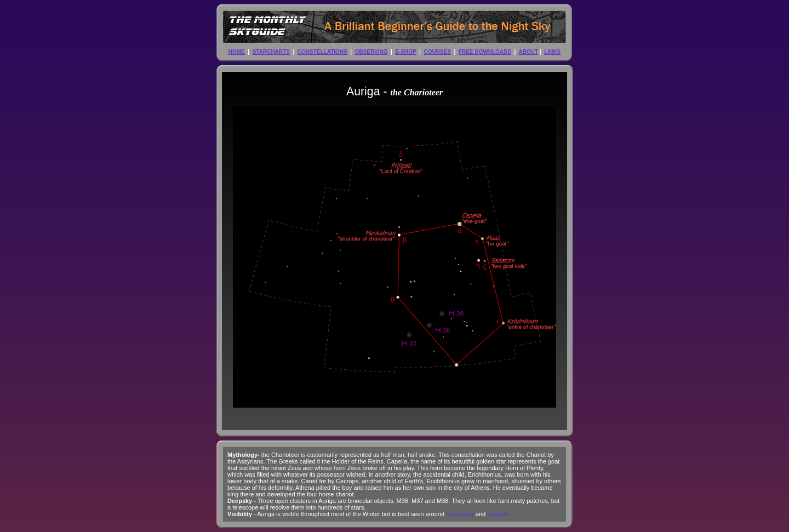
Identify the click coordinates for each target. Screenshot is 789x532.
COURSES (437, 52)
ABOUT (529, 52)
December (460, 514)
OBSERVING (371, 52)
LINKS (552, 52)
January (498, 514)
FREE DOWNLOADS (485, 52)
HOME (237, 52)
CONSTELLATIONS (322, 52)
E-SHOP (405, 52)
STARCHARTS (271, 52)
